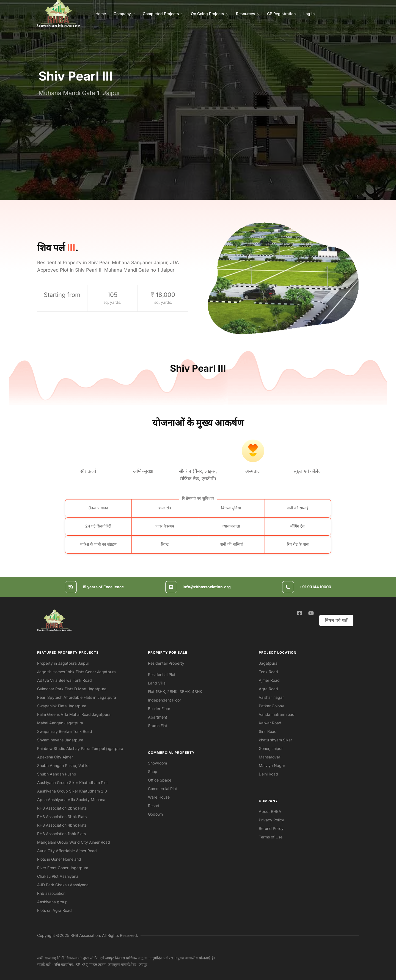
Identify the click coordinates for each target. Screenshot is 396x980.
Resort (154, 806)
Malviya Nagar (272, 765)
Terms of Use (271, 837)
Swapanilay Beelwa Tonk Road (65, 731)
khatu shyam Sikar (275, 740)
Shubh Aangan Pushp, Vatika (63, 765)
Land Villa (157, 683)
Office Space (160, 780)
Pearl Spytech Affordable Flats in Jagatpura (77, 697)
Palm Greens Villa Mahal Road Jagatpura (74, 714)
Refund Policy (271, 828)
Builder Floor (159, 709)
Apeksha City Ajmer (55, 757)
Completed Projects (163, 14)
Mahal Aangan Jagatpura (60, 723)
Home (101, 14)
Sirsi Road (268, 731)
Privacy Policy (271, 820)
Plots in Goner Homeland (59, 859)
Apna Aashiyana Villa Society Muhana (71, 800)
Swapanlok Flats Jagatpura (62, 706)
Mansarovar (269, 757)
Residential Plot (162, 674)
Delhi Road (268, 774)
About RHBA (270, 811)
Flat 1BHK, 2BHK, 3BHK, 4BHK (175, 691)
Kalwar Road (270, 723)
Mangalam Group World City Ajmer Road (74, 842)
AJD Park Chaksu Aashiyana (63, 885)
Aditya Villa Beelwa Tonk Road (64, 680)
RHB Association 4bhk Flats (62, 825)
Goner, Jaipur (271, 748)
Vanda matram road (277, 714)
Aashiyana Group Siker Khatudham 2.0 (72, 791)
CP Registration (281, 14)
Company (124, 14)
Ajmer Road (269, 680)
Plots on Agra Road (54, 910)
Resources (248, 14)
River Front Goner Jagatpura (63, 868)
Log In (309, 14)
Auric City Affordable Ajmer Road (67, 851)
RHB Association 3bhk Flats (62, 817)
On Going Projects (210, 14)
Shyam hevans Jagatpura (60, 740)
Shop (153, 771)
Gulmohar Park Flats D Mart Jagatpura (72, 689)
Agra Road (268, 689)
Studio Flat (158, 726)
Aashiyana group (52, 902)
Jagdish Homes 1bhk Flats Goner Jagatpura (76, 672)
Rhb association (51, 893)
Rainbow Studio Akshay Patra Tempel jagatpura (80, 748)
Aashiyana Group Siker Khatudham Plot (72, 782)
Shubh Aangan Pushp (57, 774)
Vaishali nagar (271, 697)
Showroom (157, 763)
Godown (155, 814)
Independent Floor (164, 700)
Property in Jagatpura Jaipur (63, 663)
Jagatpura (268, 663)
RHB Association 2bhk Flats (62, 808)
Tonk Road (268, 672)
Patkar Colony (271, 706)
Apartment (158, 717)
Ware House (159, 797)
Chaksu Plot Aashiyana (58, 876)
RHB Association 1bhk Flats (61, 834)
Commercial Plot (163, 789)
